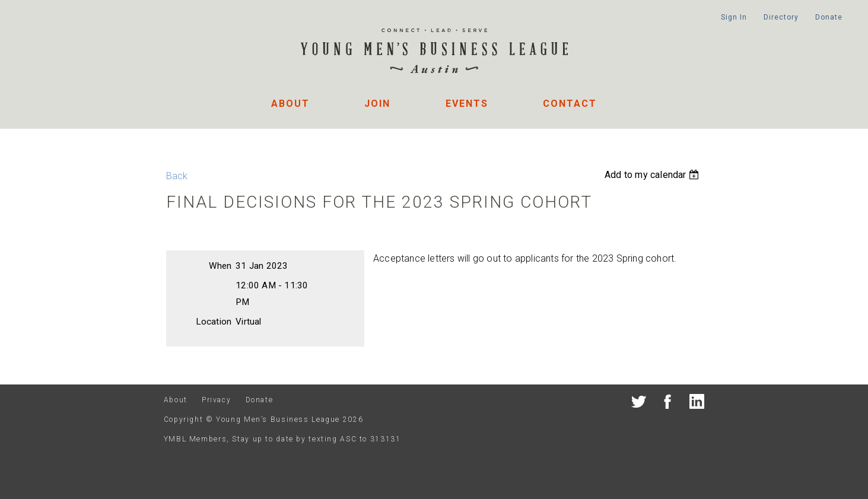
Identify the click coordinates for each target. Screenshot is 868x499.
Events (467, 104)
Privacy (216, 400)
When (220, 266)
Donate (829, 17)
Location (214, 322)
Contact (570, 104)
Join (377, 104)
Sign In (734, 17)
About (290, 104)
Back (177, 176)
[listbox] (653, 175)
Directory (781, 17)
